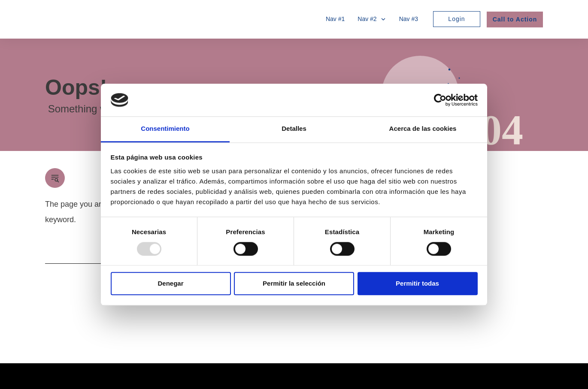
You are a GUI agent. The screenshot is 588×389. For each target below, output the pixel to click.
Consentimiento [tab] (165, 129)
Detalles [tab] (294, 129)
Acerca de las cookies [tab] (423, 129)
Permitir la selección (294, 284)
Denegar (170, 284)
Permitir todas (417, 284)
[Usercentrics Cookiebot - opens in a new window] (440, 100)
